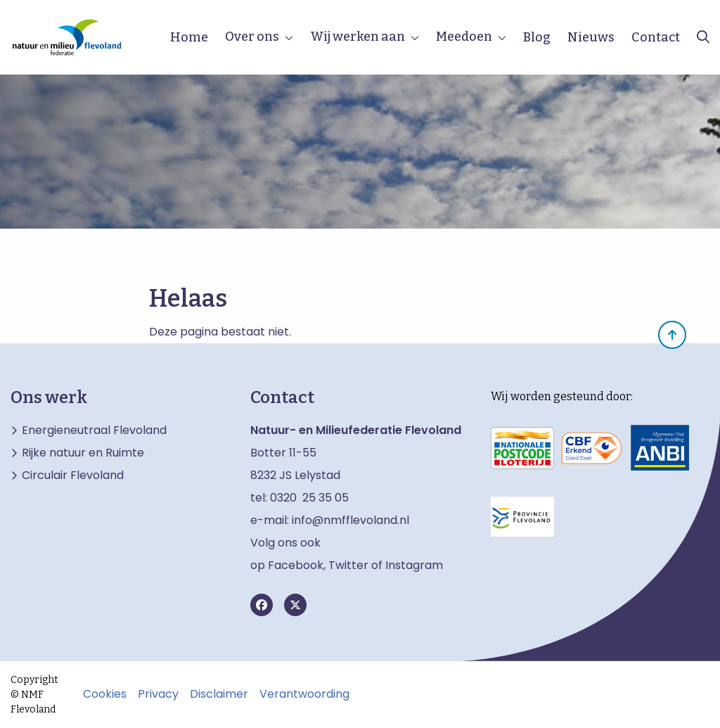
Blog (537, 37)
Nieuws (591, 37)
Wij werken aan (358, 37)
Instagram (414, 565)
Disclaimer (219, 694)
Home (189, 37)
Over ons (252, 37)
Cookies (105, 694)
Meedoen (464, 37)
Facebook (296, 565)
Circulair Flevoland (73, 475)
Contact (656, 37)
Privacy (158, 694)
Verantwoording (304, 694)
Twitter (348, 565)
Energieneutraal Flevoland (94, 430)
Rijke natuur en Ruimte (83, 453)
